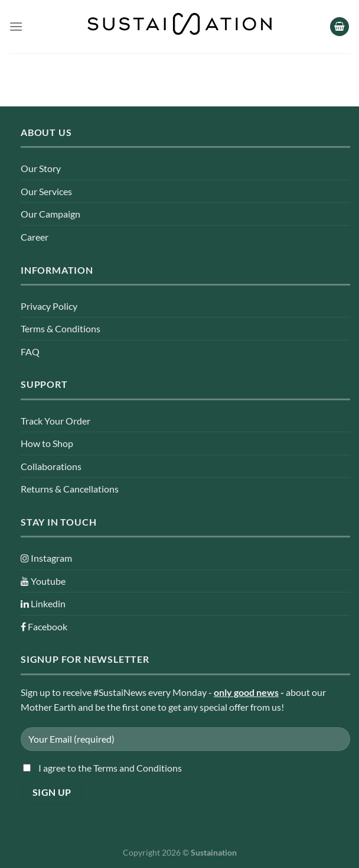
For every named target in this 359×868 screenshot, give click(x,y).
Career (35, 237)
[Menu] (16, 26)
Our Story (41, 168)
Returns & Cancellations (70, 489)
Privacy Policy (49, 306)
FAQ (30, 352)
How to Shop (47, 443)
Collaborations (51, 466)
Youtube (43, 581)
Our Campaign (50, 214)
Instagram (46, 558)
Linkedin (43, 603)
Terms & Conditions (61, 328)
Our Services (46, 191)
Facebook (44, 626)
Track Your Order (56, 421)
